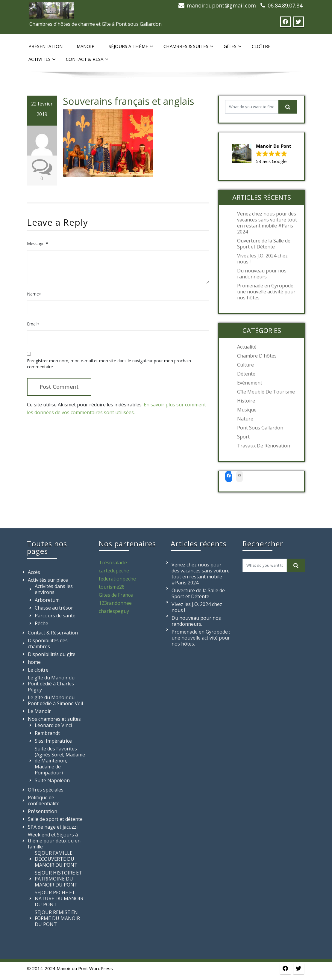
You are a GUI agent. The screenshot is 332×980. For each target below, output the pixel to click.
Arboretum (47, 600)
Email (33, 324)
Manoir (86, 46)
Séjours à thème (131, 46)
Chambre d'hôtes (257, 356)
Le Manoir (39, 711)
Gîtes (233, 46)
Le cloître (38, 670)
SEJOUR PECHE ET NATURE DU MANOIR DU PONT (59, 898)
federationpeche (117, 579)
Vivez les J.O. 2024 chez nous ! (262, 259)
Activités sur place (48, 580)
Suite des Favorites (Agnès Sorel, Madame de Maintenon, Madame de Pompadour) (60, 761)
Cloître (261, 46)
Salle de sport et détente (55, 819)
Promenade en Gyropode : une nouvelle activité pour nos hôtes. (266, 292)
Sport (243, 437)
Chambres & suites (188, 46)
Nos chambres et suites (54, 719)
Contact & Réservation (53, 633)
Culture (245, 365)
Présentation (46, 46)
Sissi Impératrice (53, 741)
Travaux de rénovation (264, 446)
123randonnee (115, 603)
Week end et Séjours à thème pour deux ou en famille (54, 841)
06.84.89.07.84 (285, 5)
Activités (42, 59)
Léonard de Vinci (53, 725)
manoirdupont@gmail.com (221, 5)
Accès (34, 572)
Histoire (246, 401)
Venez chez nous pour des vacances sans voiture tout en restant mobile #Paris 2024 (267, 223)
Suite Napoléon (52, 780)
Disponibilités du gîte (52, 654)
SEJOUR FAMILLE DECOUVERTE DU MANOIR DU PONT (56, 859)
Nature (245, 419)
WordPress (101, 968)
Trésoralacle (113, 563)
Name (34, 294)
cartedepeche (114, 571)
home (34, 662)
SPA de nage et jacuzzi (53, 827)
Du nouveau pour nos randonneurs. (262, 274)
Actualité (247, 347)
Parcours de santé (55, 616)
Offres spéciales (46, 790)
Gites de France (116, 595)
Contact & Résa (87, 59)
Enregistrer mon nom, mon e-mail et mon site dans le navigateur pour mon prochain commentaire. (109, 364)
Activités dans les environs (54, 589)
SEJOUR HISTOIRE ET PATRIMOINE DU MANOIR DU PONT (58, 879)
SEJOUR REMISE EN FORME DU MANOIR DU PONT (57, 918)
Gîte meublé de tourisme (266, 392)
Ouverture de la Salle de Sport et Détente (264, 244)
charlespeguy (114, 611)
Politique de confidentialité (44, 800)
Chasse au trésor (54, 608)
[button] (262, 154)
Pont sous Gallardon (260, 428)
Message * (38, 244)
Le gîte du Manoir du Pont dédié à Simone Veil (55, 700)
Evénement (250, 383)
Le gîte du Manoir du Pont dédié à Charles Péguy (51, 684)
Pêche (41, 623)
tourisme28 (112, 587)
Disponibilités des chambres (48, 643)
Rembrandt (47, 733)
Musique (247, 410)
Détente (246, 374)
